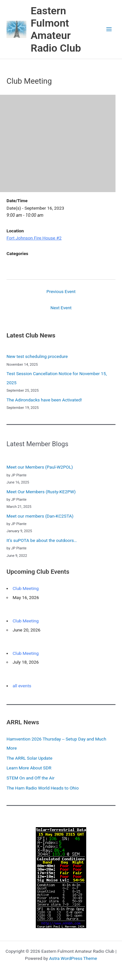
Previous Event (61, 291)
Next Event (61, 308)
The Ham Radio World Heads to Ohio (43, 788)
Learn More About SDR (29, 768)
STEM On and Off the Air (31, 778)
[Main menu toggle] (109, 29)
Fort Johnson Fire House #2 (34, 238)
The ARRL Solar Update (29, 758)
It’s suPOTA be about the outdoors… (42, 540)
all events (22, 686)
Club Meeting (26, 588)
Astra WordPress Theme (73, 958)
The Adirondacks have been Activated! (44, 400)
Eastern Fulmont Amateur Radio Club (56, 29)
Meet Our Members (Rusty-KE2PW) (41, 492)
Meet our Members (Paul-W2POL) (40, 467)
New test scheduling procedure (37, 356)
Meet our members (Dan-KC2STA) (40, 516)
